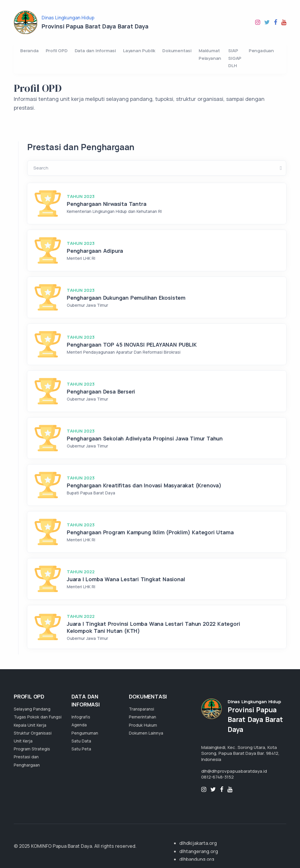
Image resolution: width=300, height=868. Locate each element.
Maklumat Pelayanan (210, 54)
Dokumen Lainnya (146, 733)
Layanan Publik (139, 51)
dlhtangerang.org (199, 851)
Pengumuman (85, 733)
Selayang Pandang (32, 709)
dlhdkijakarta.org (198, 843)
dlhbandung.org (197, 859)
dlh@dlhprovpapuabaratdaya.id (234, 771)
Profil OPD (57, 51)
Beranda (29, 51)
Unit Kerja (23, 741)
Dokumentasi (177, 51)
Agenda (79, 725)
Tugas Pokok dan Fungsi (38, 717)
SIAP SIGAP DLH (235, 58)
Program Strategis (32, 749)
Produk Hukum (143, 725)
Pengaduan (261, 51)
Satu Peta (81, 749)
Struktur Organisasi (33, 733)
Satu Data (81, 741)
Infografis (81, 717)
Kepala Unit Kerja (30, 725)
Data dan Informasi (95, 51)
